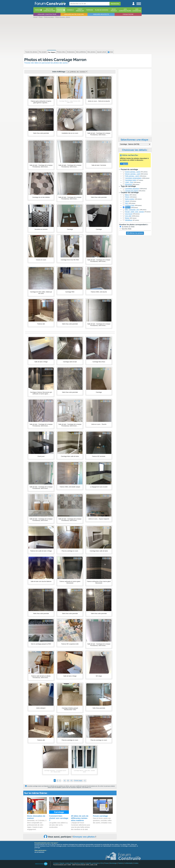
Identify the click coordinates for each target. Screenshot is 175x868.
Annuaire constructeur (47, 14)
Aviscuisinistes (137, 10)
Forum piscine (128, 14)
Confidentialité (128, 863)
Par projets (43, 52)
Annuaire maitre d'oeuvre (74, 14)
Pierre (127, 197)
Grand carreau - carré (133, 172)
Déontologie (113, 863)
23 (71, 780)
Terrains (90, 10)
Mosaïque (129, 184)
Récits (49, 10)
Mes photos (91, 52)
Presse (106, 863)
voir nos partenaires (39, 852)
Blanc (127, 195)
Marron (128, 207)
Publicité (120, 863)
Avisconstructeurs (125, 10)
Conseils (70, 10)
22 (68, 780)
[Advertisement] (87, 34)
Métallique (129, 220)
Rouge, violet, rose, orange (134, 212)
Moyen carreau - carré (133, 174)
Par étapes (52, 52)
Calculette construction (92, 863)
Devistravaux (114, 10)
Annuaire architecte (101, 14)
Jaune (127, 201)
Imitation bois (130, 205)
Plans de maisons (102, 10)
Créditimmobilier (80, 10)
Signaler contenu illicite (66, 863)
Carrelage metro (131, 180)
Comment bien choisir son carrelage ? (59, 818)
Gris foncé (129, 214)
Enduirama (71, 52)
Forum (37, 10)
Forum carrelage (100, 816)
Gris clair (128, 216)
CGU (102, 863)
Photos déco (61, 52)
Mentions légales (79, 863)
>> (85, 780)
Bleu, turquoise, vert (132, 210)
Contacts (56, 863)
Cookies (136, 863)
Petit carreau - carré (132, 176)
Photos (60, 10)
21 (65, 780)
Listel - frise (129, 182)
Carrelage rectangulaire (133, 178)
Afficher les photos (135, 233)
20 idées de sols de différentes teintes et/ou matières (80, 818)
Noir (127, 203)
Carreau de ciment (132, 191)
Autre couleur (130, 199)
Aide (110, 52)
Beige (127, 218)
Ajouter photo (102, 52)
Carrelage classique (132, 189)
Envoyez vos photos (84, 837)
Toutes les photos (31, 52)
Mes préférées (81, 52)
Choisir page (78, 780)
